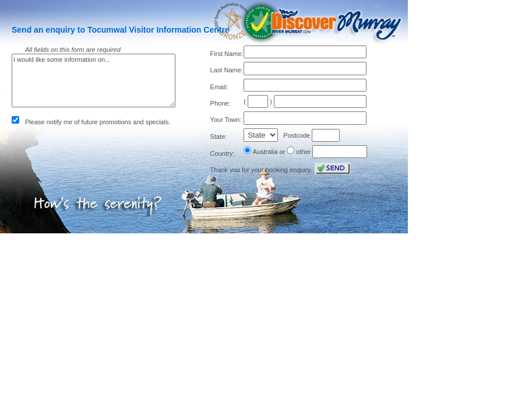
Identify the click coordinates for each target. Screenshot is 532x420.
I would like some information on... (94, 80)
